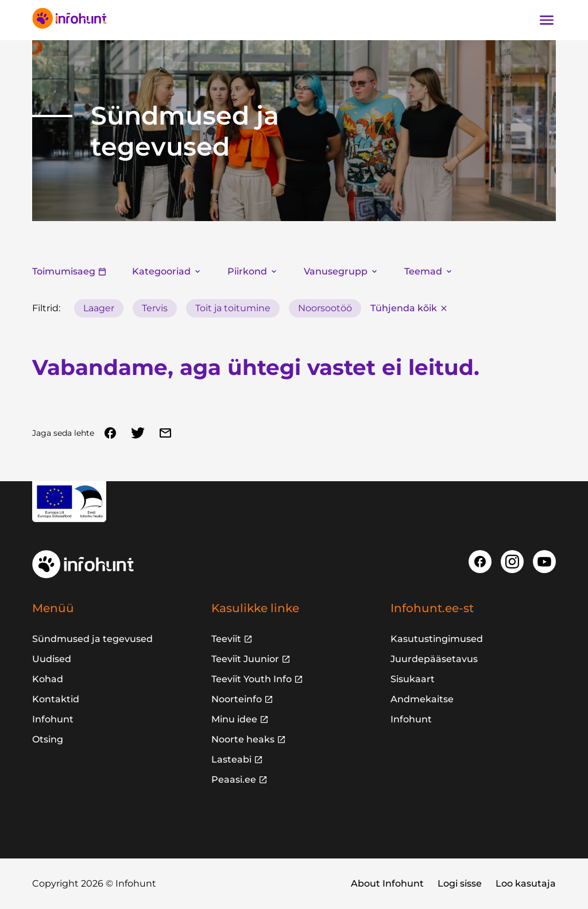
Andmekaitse (422, 699)
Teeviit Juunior (245, 659)
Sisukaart (413, 679)
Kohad (48, 679)
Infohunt (53, 719)
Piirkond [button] (253, 271)
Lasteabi (231, 759)
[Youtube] (544, 562)
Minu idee (234, 719)
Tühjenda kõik (409, 308)
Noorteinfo (237, 699)
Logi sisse (460, 883)
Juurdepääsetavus (434, 659)
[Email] (165, 433)
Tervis (155, 308)
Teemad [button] (429, 271)
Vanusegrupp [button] (341, 271)
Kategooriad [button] (167, 271)
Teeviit (226, 639)
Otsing (48, 739)
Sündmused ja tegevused (92, 639)
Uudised (52, 659)
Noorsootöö (325, 308)
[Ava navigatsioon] (547, 20)
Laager (99, 308)
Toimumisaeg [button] (69, 271)
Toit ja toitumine (233, 308)
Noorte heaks (243, 739)
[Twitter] (138, 433)
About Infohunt (387, 883)
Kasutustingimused (437, 639)
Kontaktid (56, 699)
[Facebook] (110, 433)
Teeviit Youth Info (252, 679)
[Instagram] (512, 562)
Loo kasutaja (526, 883)
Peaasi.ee (234, 780)
